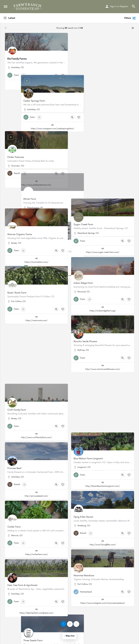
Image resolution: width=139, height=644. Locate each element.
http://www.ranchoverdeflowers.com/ (103, 369)
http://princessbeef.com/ (36, 496)
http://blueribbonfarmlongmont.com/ (103, 486)
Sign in (113, 6)
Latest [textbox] (12, 18)
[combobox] (36, 18)
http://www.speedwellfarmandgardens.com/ (36, 203)
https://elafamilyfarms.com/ (36, 86)
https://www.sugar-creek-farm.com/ (103, 252)
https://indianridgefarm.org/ (103, 311)
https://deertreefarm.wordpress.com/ (36, 613)
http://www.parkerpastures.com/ (36, 145)
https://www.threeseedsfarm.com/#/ (103, 428)
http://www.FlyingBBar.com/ (103, 545)
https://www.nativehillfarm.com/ (36, 379)
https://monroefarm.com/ (36, 262)
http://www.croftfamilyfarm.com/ (36, 437)
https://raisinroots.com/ (36, 320)
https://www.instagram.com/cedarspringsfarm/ (103, 86)
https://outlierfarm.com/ (36, 554)
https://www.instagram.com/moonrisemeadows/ (103, 603)
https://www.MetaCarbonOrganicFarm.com (103, 194)
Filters (130, 18)
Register (124, 6)
